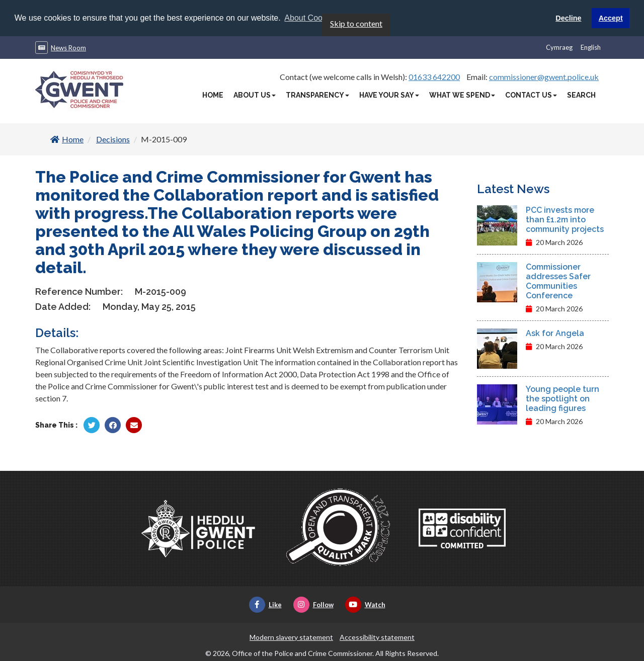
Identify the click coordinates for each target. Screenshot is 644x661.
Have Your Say (389, 95)
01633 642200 (434, 76)
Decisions (113, 139)
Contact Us (531, 95)
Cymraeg (559, 47)
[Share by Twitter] (92, 425)
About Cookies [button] (310, 18)
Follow (313, 604)
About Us (255, 95)
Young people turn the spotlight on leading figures (562, 398)
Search (581, 95)
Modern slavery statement (291, 637)
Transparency (317, 95)
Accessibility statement (377, 637)
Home (213, 95)
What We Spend (462, 95)
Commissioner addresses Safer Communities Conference (558, 281)
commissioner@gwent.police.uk (544, 76)
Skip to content (356, 23)
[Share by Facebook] (113, 425)
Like (265, 604)
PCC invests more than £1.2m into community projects (565, 219)
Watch (365, 604)
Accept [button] (611, 18)
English (591, 47)
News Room (68, 47)
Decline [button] (568, 18)
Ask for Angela (555, 333)
